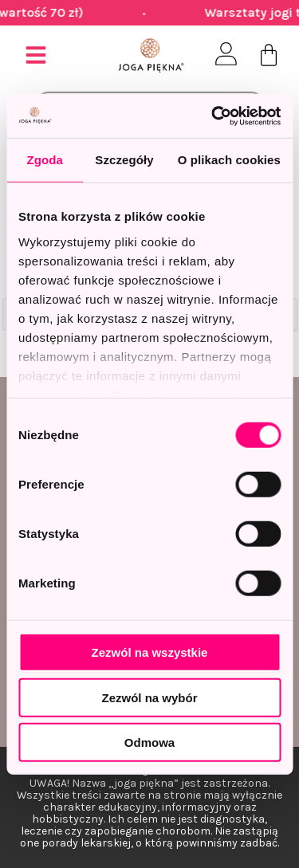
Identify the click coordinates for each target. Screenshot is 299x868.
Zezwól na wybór (149, 697)
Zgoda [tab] (45, 160)
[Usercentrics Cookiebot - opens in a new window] (213, 116)
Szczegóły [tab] (124, 160)
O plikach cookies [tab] (229, 160)
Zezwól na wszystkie (150, 652)
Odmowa (149, 742)
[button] (36, 55)
